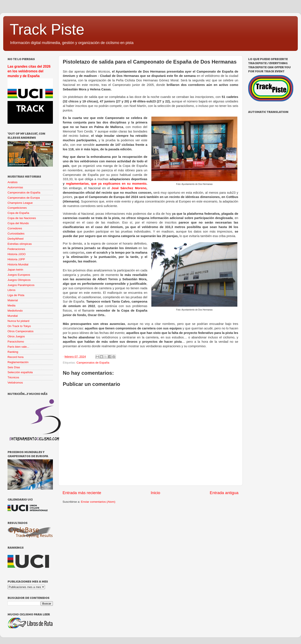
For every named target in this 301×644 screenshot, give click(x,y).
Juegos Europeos (19, 275)
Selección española (20, 372)
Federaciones (16, 249)
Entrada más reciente (82, 493)
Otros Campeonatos (21, 331)
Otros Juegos (16, 336)
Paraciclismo (16, 342)
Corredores (15, 228)
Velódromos (15, 383)
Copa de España (18, 213)
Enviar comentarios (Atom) (98, 502)
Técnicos (13, 377)
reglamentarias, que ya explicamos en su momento (106, 184)
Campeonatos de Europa (24, 198)
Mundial (13, 316)
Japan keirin (15, 270)
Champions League (20, 203)
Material (13, 300)
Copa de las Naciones (22, 218)
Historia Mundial (18, 264)
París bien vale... (18, 347)
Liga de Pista (16, 295)
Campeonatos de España (93, 363)
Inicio (155, 493)
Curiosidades (16, 234)
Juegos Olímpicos (19, 280)
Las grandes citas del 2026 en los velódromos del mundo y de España (29, 71)
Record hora (15, 357)
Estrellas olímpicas (20, 244)
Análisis (13, 182)
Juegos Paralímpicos (21, 285)
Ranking (13, 352)
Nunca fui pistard (18, 321)
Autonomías (15, 187)
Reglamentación (18, 362)
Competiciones (17, 208)
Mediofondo (15, 311)
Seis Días (14, 367)
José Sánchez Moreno (129, 188)
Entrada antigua (224, 493)
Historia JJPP (16, 259)
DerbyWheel (15, 239)
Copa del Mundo (18, 223)
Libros (12, 290)
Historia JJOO (17, 254)
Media (12, 305)
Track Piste (47, 29)
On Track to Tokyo (19, 326)
